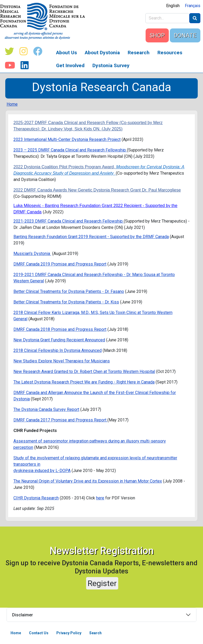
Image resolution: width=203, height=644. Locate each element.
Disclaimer (23, 615)
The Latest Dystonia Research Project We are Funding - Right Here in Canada (84, 382)
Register (102, 583)
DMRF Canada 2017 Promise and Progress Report (60, 420)
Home (12, 104)
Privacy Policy (69, 633)
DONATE (185, 35)
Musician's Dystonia (32, 254)
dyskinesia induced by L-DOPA (42, 471)
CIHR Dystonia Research (36, 498)
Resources (170, 53)
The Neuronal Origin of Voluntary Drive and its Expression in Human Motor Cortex (88, 481)
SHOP (157, 35)
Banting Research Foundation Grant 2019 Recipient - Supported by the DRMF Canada (91, 237)
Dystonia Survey (111, 65)
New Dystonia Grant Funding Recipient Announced (59, 340)
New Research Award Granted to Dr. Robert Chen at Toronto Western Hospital (84, 372)
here (100, 498)
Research (139, 53)
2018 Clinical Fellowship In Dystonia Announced (58, 350)
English (173, 6)
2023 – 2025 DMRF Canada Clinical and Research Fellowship (70, 150)
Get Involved (70, 65)
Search (95, 633)
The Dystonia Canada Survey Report (46, 409)
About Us (66, 53)
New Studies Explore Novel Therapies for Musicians (62, 361)
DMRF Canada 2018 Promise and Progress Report (60, 329)
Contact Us (39, 633)
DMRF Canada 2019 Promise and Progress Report (60, 264)
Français (193, 6)
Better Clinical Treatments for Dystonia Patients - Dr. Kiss (66, 302)
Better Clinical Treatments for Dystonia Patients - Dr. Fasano (69, 291)
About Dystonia (102, 53)
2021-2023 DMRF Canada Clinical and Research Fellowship (69, 221)
